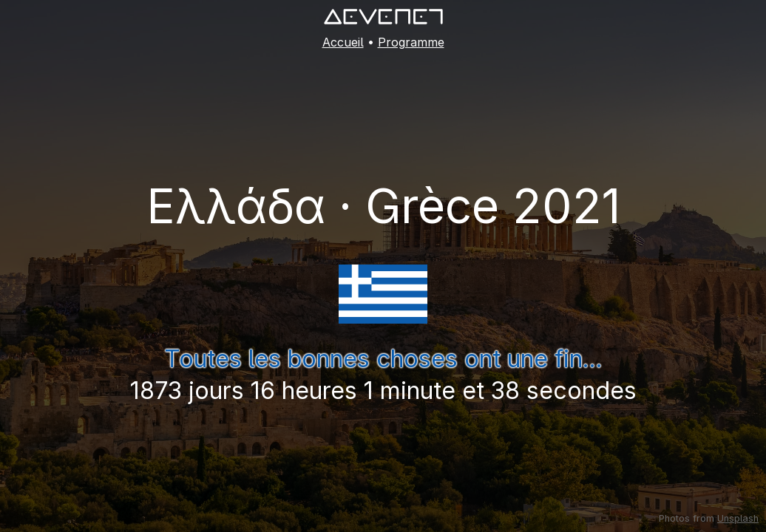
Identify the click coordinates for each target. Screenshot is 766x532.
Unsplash (738, 518)
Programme (411, 42)
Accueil (343, 42)
